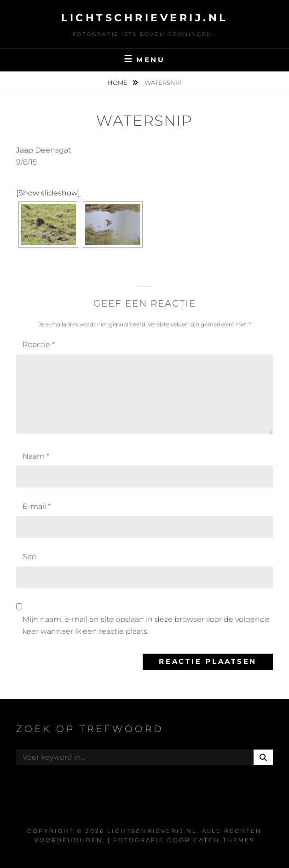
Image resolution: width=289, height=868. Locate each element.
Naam (36, 456)
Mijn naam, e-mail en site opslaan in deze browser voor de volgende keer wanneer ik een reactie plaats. (146, 625)
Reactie (39, 345)
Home (118, 83)
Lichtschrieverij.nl (144, 18)
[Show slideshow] (48, 193)
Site (29, 557)
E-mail (37, 506)
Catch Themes (224, 840)
